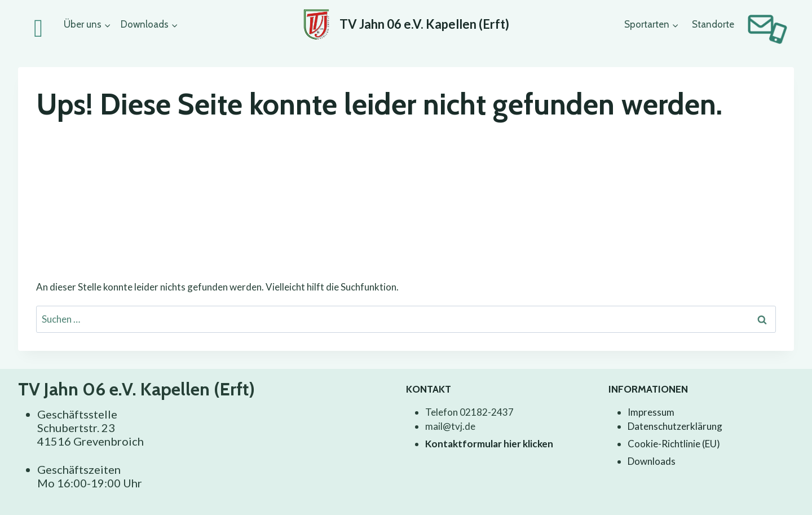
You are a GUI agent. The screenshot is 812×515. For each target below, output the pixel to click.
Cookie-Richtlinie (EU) (674, 444)
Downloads (652, 461)
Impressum (651, 412)
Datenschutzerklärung (675, 426)
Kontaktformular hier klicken (489, 444)
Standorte (713, 24)
